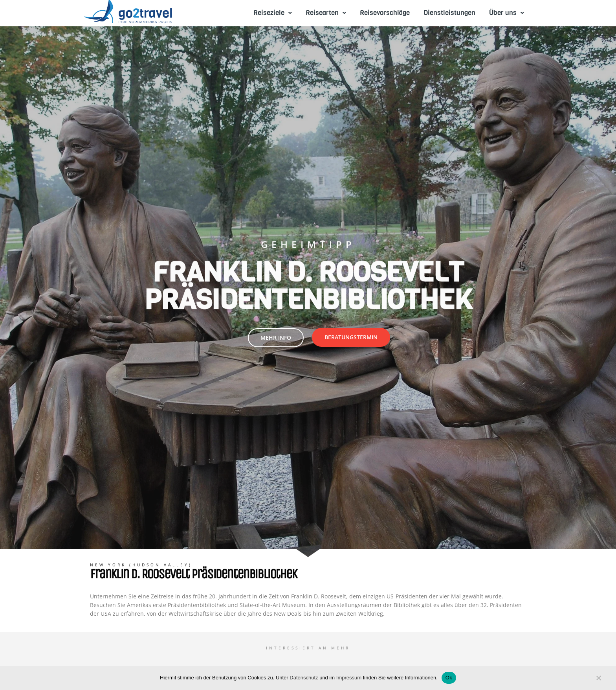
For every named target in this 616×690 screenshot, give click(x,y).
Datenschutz (304, 678)
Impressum (349, 678)
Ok (449, 678)
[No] (598, 680)
